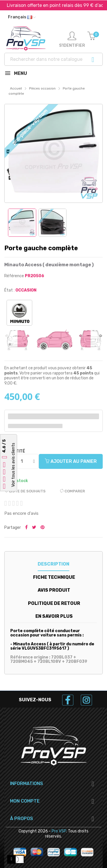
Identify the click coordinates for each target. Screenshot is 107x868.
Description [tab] (53, 564)
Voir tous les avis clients (13, 465)
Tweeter (34, 528)
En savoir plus (54, 616)
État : (9, 290)
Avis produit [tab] (54, 590)
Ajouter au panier (71, 461)
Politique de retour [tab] (54, 603)
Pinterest (43, 528)
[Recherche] (53, 59)
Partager (26, 528)
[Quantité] (22, 461)
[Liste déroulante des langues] (22, 17)
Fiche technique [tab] (54, 577)
